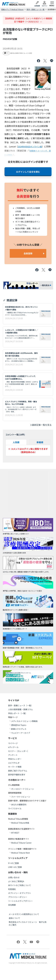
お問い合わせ (14, 877)
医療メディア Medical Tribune (12, 9)
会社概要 (12, 905)
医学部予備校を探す (17, 775)
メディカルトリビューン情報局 (24, 721)
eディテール (13, 747)
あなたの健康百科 (19, 805)
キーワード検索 (15, 767)
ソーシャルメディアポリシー (20, 901)
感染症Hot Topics (19, 725)
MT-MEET (15, 833)
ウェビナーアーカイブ (21, 733)
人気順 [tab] (16, 442)
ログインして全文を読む (28, 172)
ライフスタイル (15, 808)
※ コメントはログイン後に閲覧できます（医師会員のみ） (28, 450)
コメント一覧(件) (15, 435)
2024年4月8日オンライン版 (30, 147)
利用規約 (12, 889)
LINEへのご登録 (15, 867)
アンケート (13, 755)
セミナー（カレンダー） (19, 751)
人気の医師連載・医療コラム (21, 709)
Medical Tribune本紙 (20, 823)
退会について (14, 918)
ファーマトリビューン (21, 797)
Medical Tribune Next (20, 853)
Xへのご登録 (13, 863)
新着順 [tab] (40, 442)
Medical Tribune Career (21, 843)
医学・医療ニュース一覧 (36, 9)
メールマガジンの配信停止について (24, 914)
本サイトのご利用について (20, 885)
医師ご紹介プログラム (18, 771)
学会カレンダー (15, 759)
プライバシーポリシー (18, 897)
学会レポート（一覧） (18, 713)
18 (6, 53)
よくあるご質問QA (16, 881)
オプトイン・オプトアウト (20, 893)
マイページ (13, 743)
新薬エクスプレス (19, 729)
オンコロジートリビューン (22, 789)
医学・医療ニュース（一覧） (20, 705)
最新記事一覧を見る (41, 425)
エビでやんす (14, 763)
